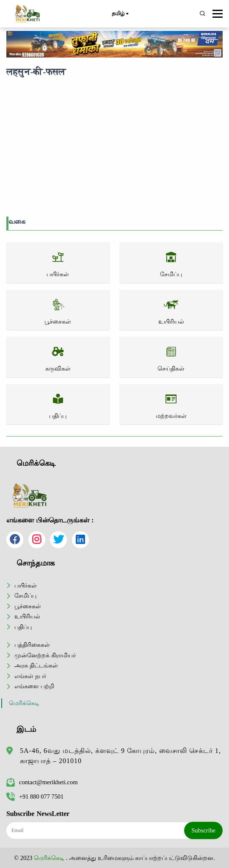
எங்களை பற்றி (34, 686)
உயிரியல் (27, 616)
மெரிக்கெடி (24, 703)
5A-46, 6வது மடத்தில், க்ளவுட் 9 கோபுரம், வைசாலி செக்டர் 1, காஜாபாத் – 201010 (120, 756)
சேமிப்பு (25, 596)
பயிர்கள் (26, 585)
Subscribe (203, 830)
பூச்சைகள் (28, 606)
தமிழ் (120, 14)
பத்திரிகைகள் (32, 645)
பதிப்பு (23, 627)
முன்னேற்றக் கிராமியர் (45, 655)
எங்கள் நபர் (30, 676)
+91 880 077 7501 (35, 797)
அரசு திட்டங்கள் (36, 665)
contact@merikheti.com (42, 782)
